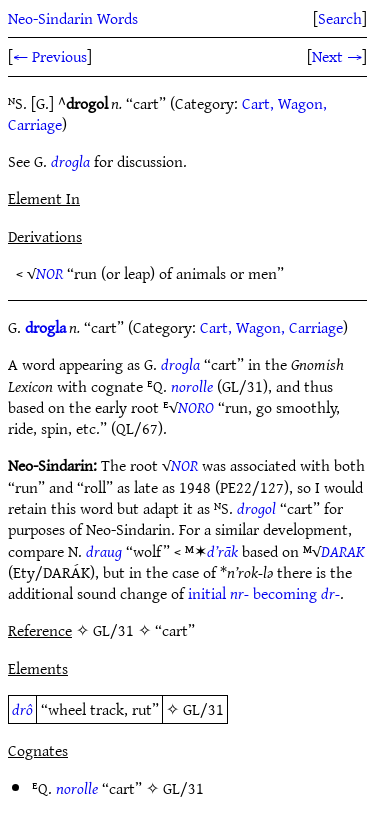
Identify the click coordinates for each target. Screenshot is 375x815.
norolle (192, 386)
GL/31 (203, 709)
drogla (70, 161)
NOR (49, 273)
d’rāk (222, 551)
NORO (196, 407)
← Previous (50, 56)
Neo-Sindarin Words (73, 18)
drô (22, 709)
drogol (256, 508)
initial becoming (264, 593)
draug (104, 551)
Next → (337, 56)
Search (340, 18)
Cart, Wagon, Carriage (271, 327)
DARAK (343, 551)
